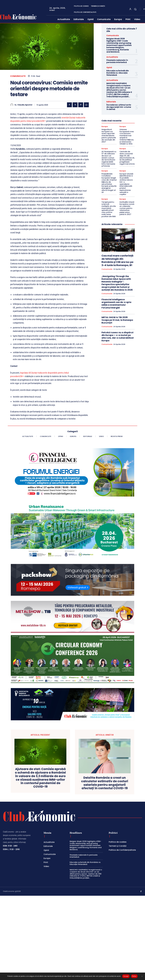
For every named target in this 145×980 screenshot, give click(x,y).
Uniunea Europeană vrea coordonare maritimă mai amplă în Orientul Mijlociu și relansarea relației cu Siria (127, 137)
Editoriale (111, 102)
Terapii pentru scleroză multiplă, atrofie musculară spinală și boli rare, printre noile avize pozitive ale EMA (109, 209)
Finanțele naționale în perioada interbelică (117, 61)
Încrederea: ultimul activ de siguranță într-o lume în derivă (119, 107)
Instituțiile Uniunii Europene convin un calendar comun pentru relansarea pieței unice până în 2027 (127, 208)
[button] (135, 9)
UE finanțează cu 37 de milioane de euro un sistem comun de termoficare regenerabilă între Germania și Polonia (109, 159)
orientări (65, 118)
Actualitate (112, 57)
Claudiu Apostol (25, 105)
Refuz (134, 976)
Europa (105, 126)
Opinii (109, 67)
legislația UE (25, 373)
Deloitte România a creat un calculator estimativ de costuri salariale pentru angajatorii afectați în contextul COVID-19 (105, 783)
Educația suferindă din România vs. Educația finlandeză (118, 73)
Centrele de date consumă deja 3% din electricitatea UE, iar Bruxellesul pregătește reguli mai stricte (127, 158)
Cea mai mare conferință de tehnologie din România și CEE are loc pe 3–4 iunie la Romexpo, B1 (117, 260)
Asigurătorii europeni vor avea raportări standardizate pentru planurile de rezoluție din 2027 (109, 136)
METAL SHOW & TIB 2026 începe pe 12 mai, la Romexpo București (117, 320)
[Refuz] (142, 976)
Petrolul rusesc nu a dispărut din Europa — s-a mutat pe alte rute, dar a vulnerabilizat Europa (118, 337)
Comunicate (18, 76)
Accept (126, 976)
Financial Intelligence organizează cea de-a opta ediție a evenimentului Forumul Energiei (116, 304)
